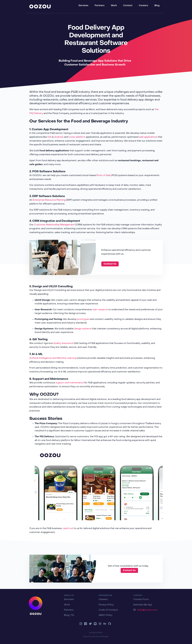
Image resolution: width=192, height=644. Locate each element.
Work (114, 6)
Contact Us (110, 264)
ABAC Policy (106, 615)
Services (69, 599)
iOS (49, 137)
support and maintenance (70, 383)
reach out (68, 529)
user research (100, 310)
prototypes (83, 319)
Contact (128, 6)
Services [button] (83, 6)
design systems (83, 329)
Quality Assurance (63, 343)
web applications (148, 137)
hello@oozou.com (147, 610)
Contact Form (141, 599)
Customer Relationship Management (54, 225)
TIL (73, 615)
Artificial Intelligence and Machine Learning (53, 358)
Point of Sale (104, 176)
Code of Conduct (108, 610)
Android (59, 137)
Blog (157, 6)
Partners (100, 6)
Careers (143, 6)
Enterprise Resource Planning (49, 200)
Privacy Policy (106, 605)
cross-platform (77, 137)
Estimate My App (143, 605)
